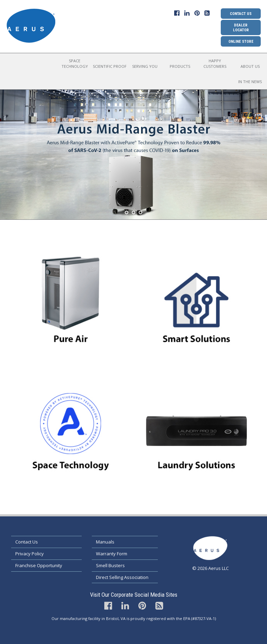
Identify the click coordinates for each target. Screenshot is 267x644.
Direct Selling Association (122, 577)
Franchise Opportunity (39, 565)
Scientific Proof (110, 66)
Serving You (145, 66)
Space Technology (75, 63)
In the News (250, 82)
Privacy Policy (30, 554)
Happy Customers (215, 63)
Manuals (105, 542)
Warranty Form (112, 554)
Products (180, 66)
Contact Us (241, 14)
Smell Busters (110, 565)
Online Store (241, 41)
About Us (250, 66)
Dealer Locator (241, 27)
